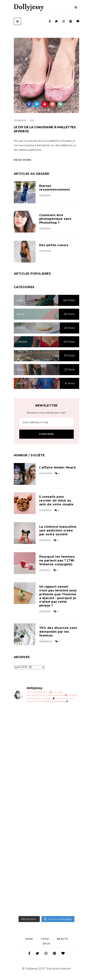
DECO (47, 944)
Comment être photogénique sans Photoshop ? (55, 219)
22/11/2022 (45, 570)
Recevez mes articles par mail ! (46, 413)
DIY (32, 120)
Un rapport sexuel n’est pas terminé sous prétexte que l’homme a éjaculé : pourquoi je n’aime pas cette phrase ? (58, 596)
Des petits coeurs (54, 245)
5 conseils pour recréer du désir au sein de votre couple (56, 501)
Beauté (62, 939)
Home (29, 939)
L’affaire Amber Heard (57, 467)
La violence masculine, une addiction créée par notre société (58, 531)
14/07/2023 (45, 251)
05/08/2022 (46, 641)
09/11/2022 (45, 611)
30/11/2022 (45, 540)
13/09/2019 (45, 195)
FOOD (45, 939)
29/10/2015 (45, 228)
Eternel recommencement (55, 188)
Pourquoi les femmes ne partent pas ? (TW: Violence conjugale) (57, 560)
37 (62, 104)
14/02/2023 (45, 510)
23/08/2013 (20, 120)
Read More (23, 160)
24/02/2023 (46, 473)
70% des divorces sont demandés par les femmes (58, 632)
